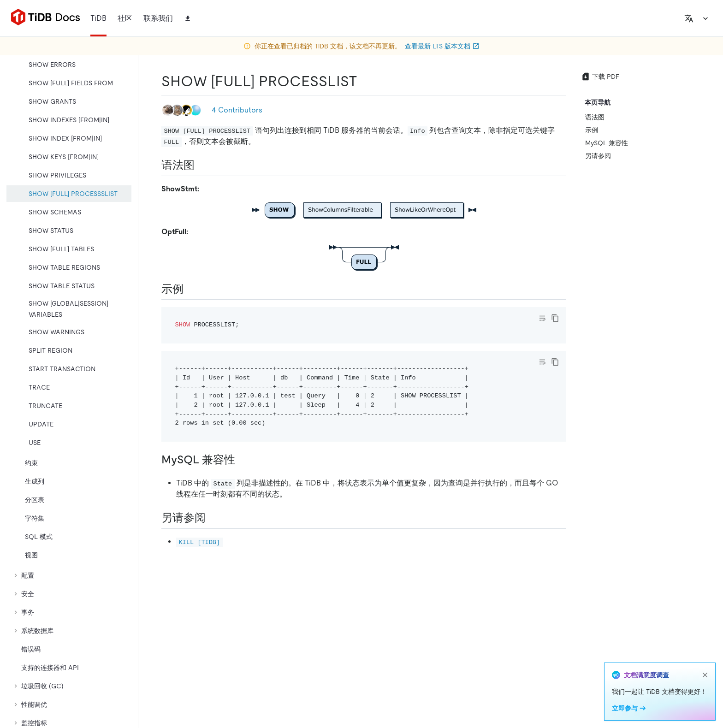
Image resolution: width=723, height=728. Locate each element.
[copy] (555, 318)
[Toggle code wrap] (542, 318)
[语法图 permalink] (202, 165)
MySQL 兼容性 (607, 143)
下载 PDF (600, 77)
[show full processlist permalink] (365, 81)
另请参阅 (598, 156)
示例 (592, 130)
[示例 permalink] (191, 289)
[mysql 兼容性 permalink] (243, 460)
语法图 (595, 117)
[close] (705, 675)
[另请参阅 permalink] (213, 518)
